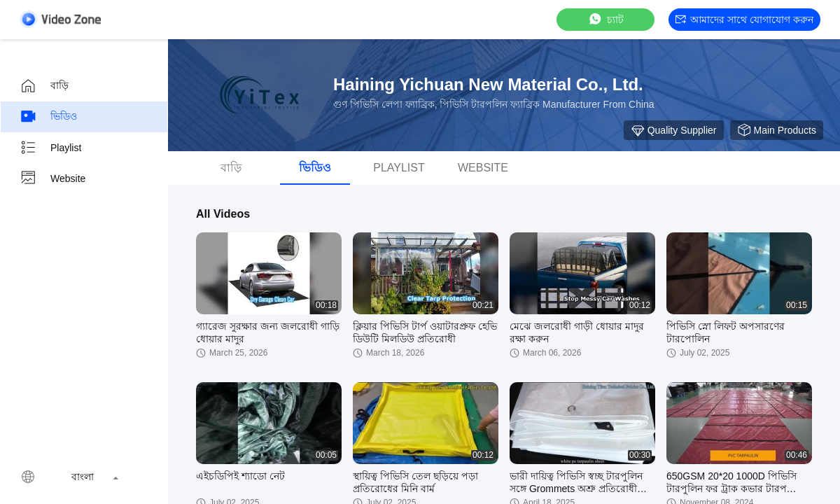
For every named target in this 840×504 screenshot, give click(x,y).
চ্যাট (605, 19)
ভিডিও (48, 117)
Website (52, 178)
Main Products (777, 130)
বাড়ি (44, 86)
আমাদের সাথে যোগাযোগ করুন (744, 20)
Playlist (50, 148)
